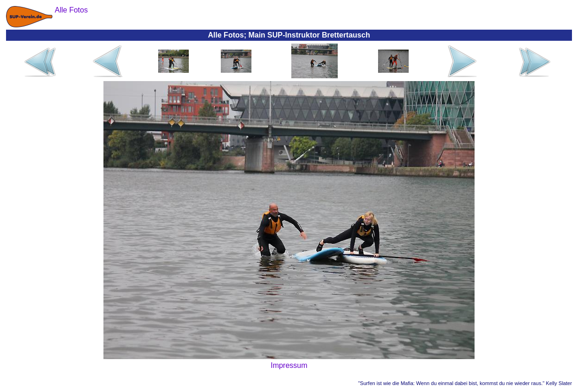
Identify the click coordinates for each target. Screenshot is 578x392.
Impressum (289, 365)
